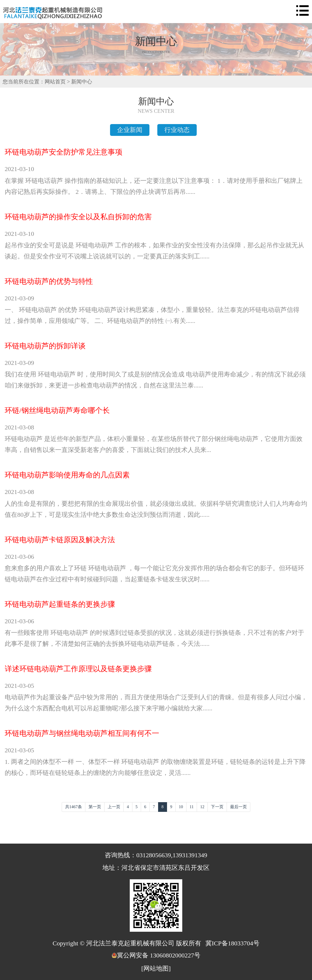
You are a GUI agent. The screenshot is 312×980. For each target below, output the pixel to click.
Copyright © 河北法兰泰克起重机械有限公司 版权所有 (127, 943)
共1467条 (74, 807)
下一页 (217, 807)
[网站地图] (156, 968)
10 (181, 807)
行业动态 (177, 130)
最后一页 (238, 807)
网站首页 (55, 82)
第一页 (95, 807)
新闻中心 (82, 82)
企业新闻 (130, 130)
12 (202, 807)
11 (192, 807)
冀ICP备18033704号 (232, 943)
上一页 (114, 807)
